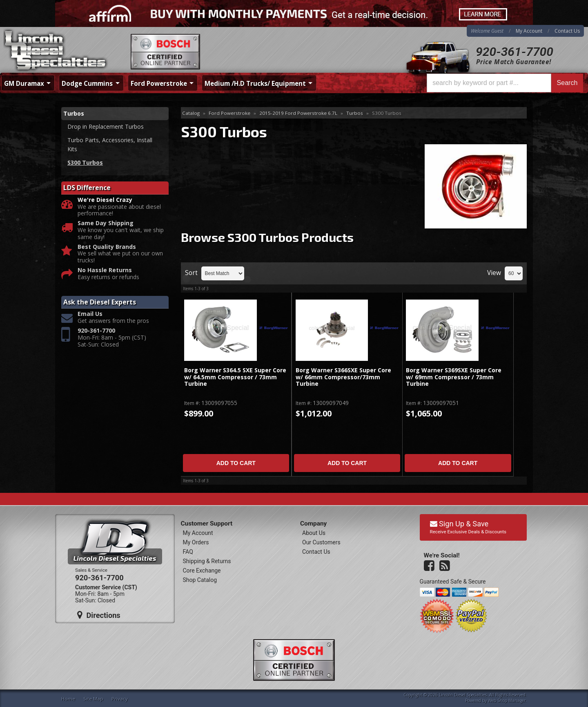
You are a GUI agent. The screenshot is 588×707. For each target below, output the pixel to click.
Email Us (90, 314)
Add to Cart (236, 463)
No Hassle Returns (105, 270)
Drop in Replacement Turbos (106, 126)
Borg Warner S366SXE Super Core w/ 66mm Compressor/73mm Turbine (343, 377)
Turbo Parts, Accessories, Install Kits (110, 144)
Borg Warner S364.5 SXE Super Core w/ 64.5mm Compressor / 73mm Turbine (235, 377)
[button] (505, 83)
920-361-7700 (514, 52)
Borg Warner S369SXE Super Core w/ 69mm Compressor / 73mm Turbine (454, 377)
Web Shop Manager (507, 700)
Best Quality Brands (107, 247)
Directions (99, 615)
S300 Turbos (85, 162)
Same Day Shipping (106, 223)
